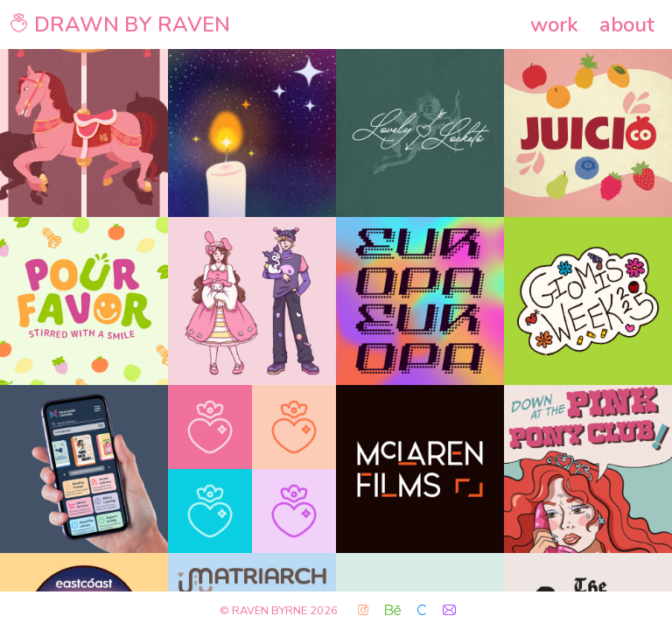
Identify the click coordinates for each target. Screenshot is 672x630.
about (627, 24)
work (554, 24)
